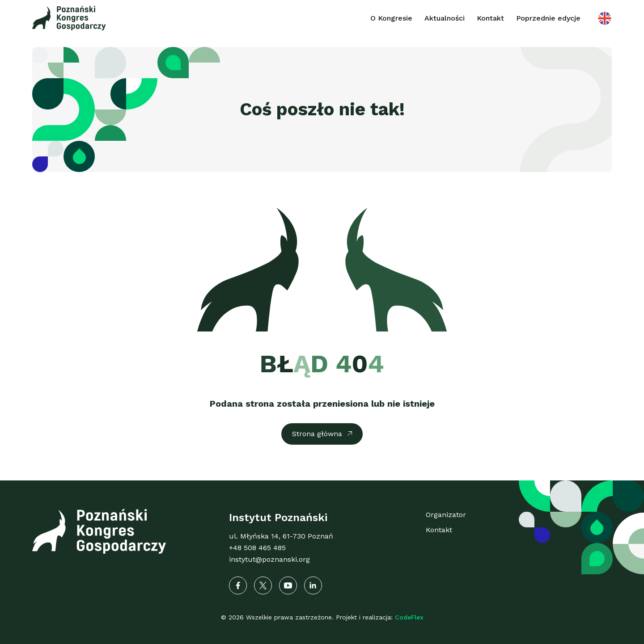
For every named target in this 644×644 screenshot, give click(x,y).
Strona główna (317, 434)
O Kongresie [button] (391, 18)
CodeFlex (409, 617)
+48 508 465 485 (257, 548)
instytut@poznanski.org (269, 559)
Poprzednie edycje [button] (548, 18)
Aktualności (445, 18)
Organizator (446, 515)
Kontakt (490, 18)
